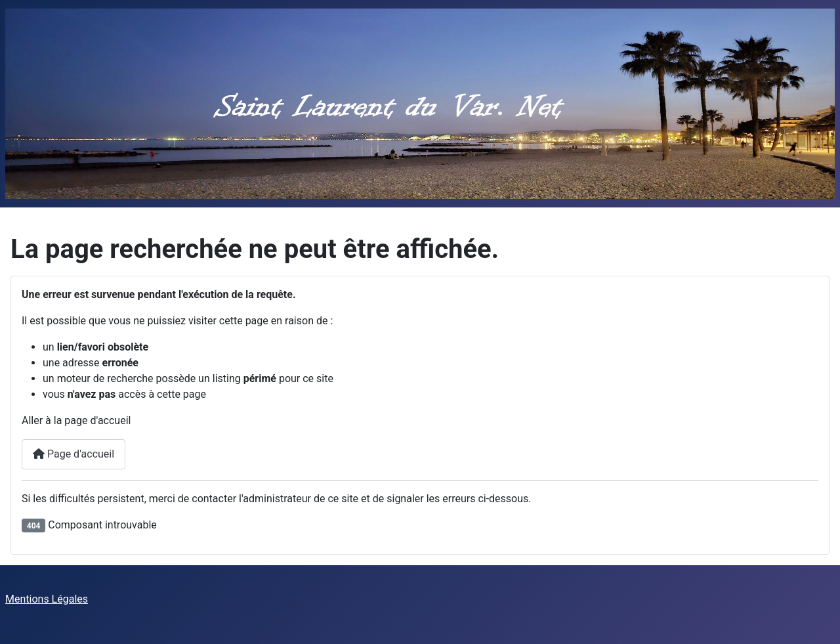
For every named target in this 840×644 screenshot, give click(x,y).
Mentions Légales (47, 599)
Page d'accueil (73, 454)
